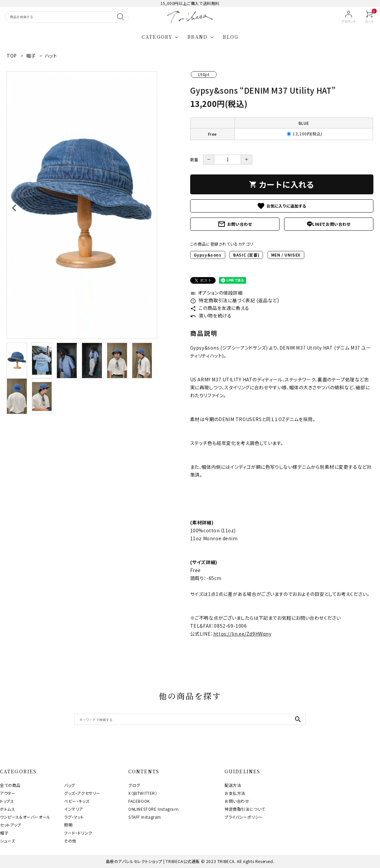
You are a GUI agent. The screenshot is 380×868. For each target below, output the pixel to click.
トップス (7, 801)
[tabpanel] (82, 205)
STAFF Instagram (145, 817)
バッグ (70, 785)
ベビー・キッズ (77, 801)
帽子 (4, 833)
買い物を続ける (211, 315)
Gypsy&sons (208, 255)
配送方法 (233, 785)
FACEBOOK (139, 801)
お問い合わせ (235, 224)
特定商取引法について (245, 809)
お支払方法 (235, 793)
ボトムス (7, 809)
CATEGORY (157, 37)
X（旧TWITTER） (143, 793)
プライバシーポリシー (244, 817)
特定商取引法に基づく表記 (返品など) (235, 300)
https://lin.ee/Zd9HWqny (242, 634)
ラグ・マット (74, 817)
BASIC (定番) (246, 255)
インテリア (74, 809)
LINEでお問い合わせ (329, 224)
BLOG (231, 37)
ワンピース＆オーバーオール (25, 817)
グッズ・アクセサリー (82, 793)
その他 (70, 841)
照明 (68, 825)
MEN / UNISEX (286, 255)
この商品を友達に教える (220, 308)
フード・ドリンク (78, 833)
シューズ (7, 841)
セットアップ (11, 825)
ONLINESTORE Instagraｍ (154, 809)
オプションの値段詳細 (216, 293)
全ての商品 (10, 785)
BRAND (198, 37)
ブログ (134, 785)
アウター (8, 793)
